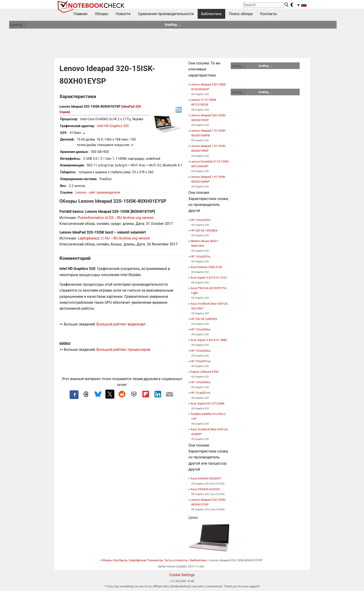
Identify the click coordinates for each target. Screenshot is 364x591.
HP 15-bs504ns (200, 329)
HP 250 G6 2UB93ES (204, 319)
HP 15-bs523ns (200, 220)
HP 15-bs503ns (200, 351)
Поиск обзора (241, 14)
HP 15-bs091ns (200, 361)
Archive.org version (138, 218)
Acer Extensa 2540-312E (206, 267)
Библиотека (211, 14)
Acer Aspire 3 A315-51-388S (209, 340)
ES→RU (116, 218)
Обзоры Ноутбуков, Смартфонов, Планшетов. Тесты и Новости (144, 560)
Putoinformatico (91, 218)
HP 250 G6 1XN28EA (204, 230)
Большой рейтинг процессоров (123, 350)
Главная (80, 14)
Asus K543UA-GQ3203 (205, 489)
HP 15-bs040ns (200, 382)
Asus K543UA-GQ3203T (206, 478)
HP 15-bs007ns (200, 257)
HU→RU (111, 238)
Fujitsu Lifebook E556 (205, 372)
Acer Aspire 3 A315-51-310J (209, 278)
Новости (123, 14)
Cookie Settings (182, 575)
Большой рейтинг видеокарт (121, 324)
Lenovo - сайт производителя (98, 193)
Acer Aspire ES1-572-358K (208, 403)
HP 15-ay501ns (200, 393)
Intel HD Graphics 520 (113, 126)
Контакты (268, 14)
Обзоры (102, 14)
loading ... (18, 25)
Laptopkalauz (89, 238)
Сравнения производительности (166, 14)
